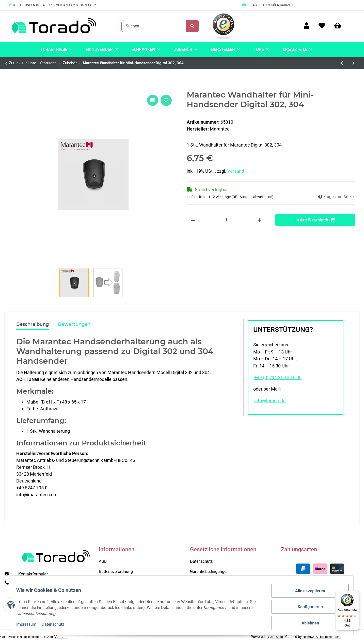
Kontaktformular (33, 574)
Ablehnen (307, 624)
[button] (307, 26)
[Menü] (356, 594)
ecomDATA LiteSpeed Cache (322, 637)
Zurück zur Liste (22, 63)
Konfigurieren (307, 609)
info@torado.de (270, 401)
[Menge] (226, 220)
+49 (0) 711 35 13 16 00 (278, 378)
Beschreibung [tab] (33, 324)
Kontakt (106, 582)
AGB (103, 561)
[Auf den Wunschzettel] (166, 100)
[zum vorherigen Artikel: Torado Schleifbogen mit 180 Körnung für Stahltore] (342, 63)
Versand (236, 171)
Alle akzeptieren (307, 594)
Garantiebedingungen (209, 571)
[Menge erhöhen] (260, 220)
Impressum (30, 626)
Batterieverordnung (116, 571)
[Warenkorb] (340, 26)
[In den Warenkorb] (315, 220)
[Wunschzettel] (322, 26)
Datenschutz (57, 626)
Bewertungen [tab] (74, 324)
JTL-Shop (277, 637)
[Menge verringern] (193, 220)
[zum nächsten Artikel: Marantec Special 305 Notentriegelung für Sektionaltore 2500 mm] (354, 63)
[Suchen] (154, 26)
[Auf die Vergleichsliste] (153, 100)
